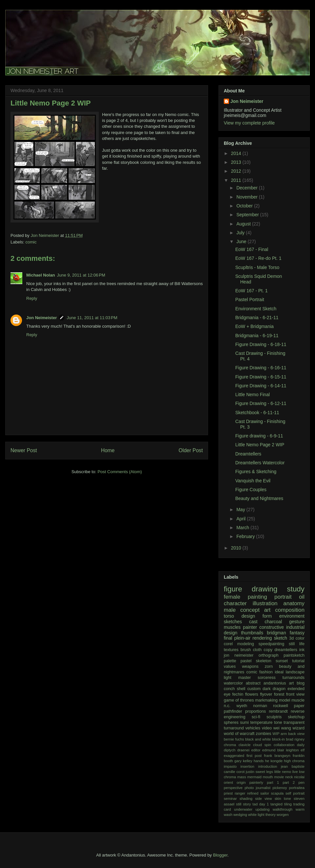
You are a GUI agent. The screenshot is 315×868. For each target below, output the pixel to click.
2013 (237, 162)
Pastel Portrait (250, 299)
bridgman (276, 633)
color (300, 638)
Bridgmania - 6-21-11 (257, 318)
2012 (237, 171)
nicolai (299, 777)
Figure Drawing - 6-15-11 (261, 377)
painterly (256, 782)
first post (254, 756)
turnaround (234, 728)
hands (259, 761)
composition (290, 610)
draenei (243, 750)
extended (296, 689)
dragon (279, 689)
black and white (258, 739)
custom (254, 689)
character (235, 603)
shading (246, 799)
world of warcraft (239, 734)
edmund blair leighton (281, 750)
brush (246, 650)
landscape (295, 672)
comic (31, 242)
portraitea (297, 788)
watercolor (233, 683)
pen (301, 782)
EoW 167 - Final (252, 249)
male (230, 610)
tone (278, 723)
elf (303, 750)
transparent (294, 723)
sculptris (274, 717)
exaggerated (234, 756)
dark (267, 689)
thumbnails (252, 633)
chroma (230, 745)
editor (256, 750)
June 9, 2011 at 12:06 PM (81, 275)
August (244, 224)
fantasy (297, 633)
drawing (264, 589)
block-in (278, 739)
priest (228, 793)
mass (242, 777)
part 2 (289, 782)
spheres (231, 723)
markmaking (267, 700)
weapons (250, 666)
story (247, 804)
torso (229, 616)
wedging (240, 815)
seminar (230, 799)
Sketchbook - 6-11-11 (257, 413)
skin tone (283, 799)
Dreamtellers (248, 454)
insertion (247, 766)
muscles (232, 627)
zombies (264, 734)
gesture (297, 622)
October (245, 206)
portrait (283, 597)
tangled (276, 804)
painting (257, 597)
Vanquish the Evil (253, 481)
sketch (281, 638)
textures (231, 650)
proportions (255, 711)
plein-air (242, 638)
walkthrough (283, 809)
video (267, 728)
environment (292, 616)
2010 (237, 548)
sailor (265, 793)
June (242, 241)
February (246, 536)
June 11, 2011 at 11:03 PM (92, 318)
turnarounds (294, 678)
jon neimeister (239, 655)
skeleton (264, 661)
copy (268, 650)
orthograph (269, 655)
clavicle (245, 745)
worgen (283, 815)
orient (228, 782)
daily (301, 745)
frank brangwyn (277, 756)
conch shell (235, 689)
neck (289, 777)
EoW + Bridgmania (254, 326)
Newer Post (24, 450)
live (295, 772)
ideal (279, 672)
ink (302, 650)
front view (295, 694)
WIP (276, 734)
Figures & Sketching (256, 472)
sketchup (296, 717)
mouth (268, 777)
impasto (230, 766)
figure (233, 589)
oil (302, 597)
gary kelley (243, 761)
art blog (297, 683)
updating (263, 809)
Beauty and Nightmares (259, 498)
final (228, 638)
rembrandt (278, 711)
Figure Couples (251, 490)
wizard (299, 728)
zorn (269, 666)
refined (253, 793)
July (241, 233)
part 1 (273, 782)
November (247, 197)
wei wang (282, 728)
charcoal (273, 622)
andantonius (275, 683)
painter (250, 627)
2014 (237, 153)
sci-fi (256, 717)
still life (297, 644)
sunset (282, 661)
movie (279, 777)
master (245, 678)
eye (227, 694)
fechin (238, 694)
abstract (253, 683)
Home (108, 450)
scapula (277, 793)
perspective (233, 788)
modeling (246, 644)
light (228, 678)
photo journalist (257, 788)
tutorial (298, 661)
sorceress (267, 678)
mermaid (254, 777)
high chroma (294, 761)
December (247, 188)
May (241, 510)
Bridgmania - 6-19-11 (257, 336)
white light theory (262, 815)
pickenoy (280, 788)
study (296, 589)
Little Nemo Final (252, 395)
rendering (262, 638)
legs (270, 772)
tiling (288, 804)
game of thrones (239, 700)
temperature (262, 723)
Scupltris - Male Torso (257, 267)
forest (279, 694)
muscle (298, 700)
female (232, 597)
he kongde (274, 761)
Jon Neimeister (42, 318)
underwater (243, 809)
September (248, 215)
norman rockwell (270, 706)
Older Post (191, 450)
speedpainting (271, 644)
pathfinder (233, 711)
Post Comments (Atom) (120, 472)
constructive (272, 627)
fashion (266, 672)
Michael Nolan (41, 275)
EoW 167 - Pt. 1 (252, 291)
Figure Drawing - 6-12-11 (261, 403)
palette (230, 661)
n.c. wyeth (235, 706)
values (230, 666)
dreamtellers (286, 650)
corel (228, 644)
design (248, 616)
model (284, 700)
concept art (255, 610)
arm (284, 734)
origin (241, 782)
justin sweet (255, 772)
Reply (32, 298)
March (243, 528)
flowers (252, 694)
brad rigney (295, 739)
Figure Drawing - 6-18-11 (261, 344)
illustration (265, 603)
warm (300, 809)
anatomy (294, 603)
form (267, 616)
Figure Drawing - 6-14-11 (261, 386)
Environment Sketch (256, 309)
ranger (240, 793)
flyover (266, 694)
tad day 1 (261, 804)
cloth (257, 650)
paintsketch (294, 655)
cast (253, 622)
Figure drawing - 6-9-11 (259, 436)
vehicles (253, 728)
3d (291, 638)
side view (264, 799)
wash (228, 815)
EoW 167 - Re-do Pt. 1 (258, 258)
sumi (244, 723)
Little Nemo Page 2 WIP (260, 445)
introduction (268, 766)
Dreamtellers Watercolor (260, 463)
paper (299, 706)
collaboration (284, 745)
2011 (237, 180)
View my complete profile (249, 123)
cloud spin (262, 745)
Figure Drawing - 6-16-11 (261, 368)
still (239, 804)
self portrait (295, 793)
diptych (230, 750)
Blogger (220, 855)
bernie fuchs (234, 739)
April (241, 519)
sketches (233, 622)
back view (296, 734)
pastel (246, 661)
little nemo (283, 772)
